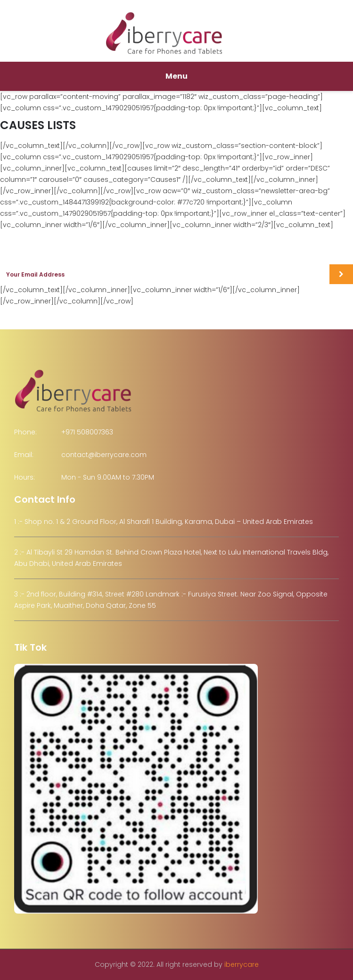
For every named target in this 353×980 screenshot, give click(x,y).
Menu (176, 76)
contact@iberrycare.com (104, 455)
